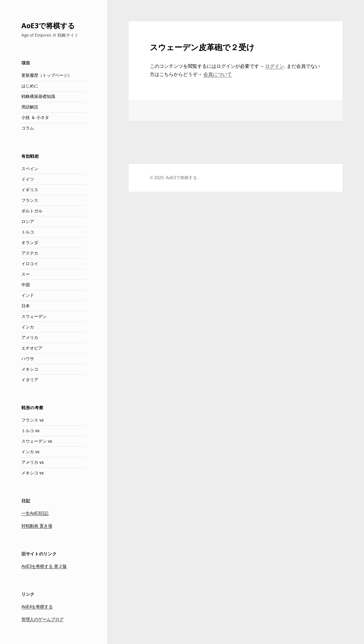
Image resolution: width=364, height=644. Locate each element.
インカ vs (30, 452)
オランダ (30, 243)
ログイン (275, 66)
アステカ (30, 253)
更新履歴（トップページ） (47, 75)
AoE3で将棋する (48, 25)
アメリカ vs (32, 462)
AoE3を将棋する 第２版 (44, 566)
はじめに (30, 86)
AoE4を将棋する (37, 607)
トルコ (28, 232)
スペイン (30, 169)
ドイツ (28, 179)
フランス (30, 200)
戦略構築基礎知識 (38, 96)
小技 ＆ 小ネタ (35, 118)
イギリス (30, 190)
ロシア (28, 221)
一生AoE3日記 (35, 513)
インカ (28, 327)
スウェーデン (34, 316)
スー (26, 274)
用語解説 (30, 107)
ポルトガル (32, 211)
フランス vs (32, 420)
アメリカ (30, 338)
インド (28, 295)
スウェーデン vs (37, 441)
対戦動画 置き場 (37, 526)
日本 (26, 306)
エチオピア (32, 348)
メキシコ (30, 369)
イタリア (30, 380)
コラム (28, 128)
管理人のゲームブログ (42, 619)
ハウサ (28, 359)
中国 (26, 285)
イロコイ (30, 264)
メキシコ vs (32, 473)
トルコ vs (30, 431)
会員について (218, 74)
